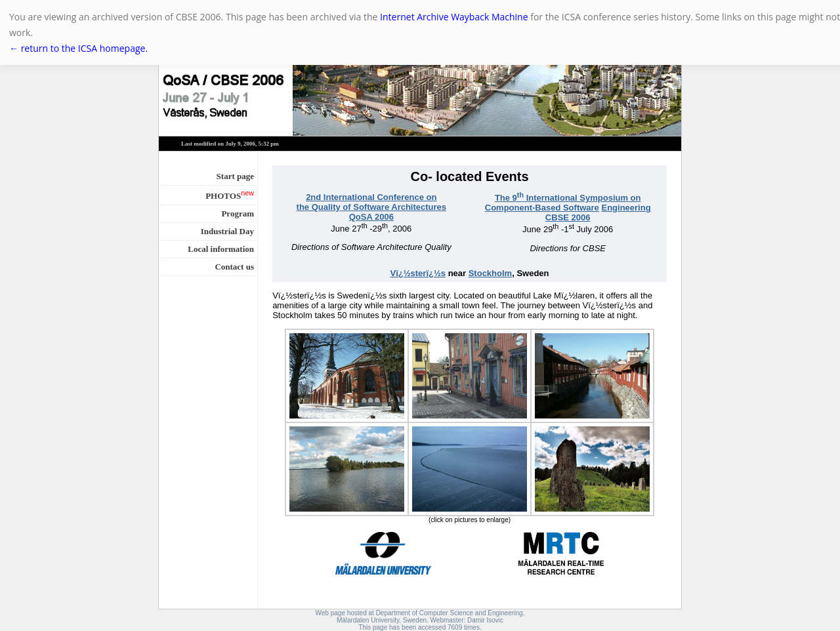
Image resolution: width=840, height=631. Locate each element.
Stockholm (490, 273)
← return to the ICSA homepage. (78, 48)
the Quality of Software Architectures (372, 207)
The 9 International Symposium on (568, 198)
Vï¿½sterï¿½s (418, 273)
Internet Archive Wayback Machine (454, 17)
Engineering (626, 208)
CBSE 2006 (568, 217)
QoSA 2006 (371, 217)
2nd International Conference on (371, 197)
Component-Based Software (542, 208)
